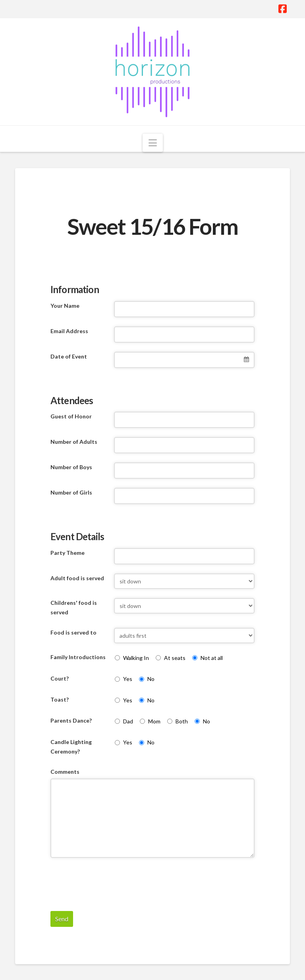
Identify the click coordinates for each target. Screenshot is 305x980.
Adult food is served (77, 578)
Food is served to (73, 632)
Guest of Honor (71, 416)
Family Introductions (78, 657)
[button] (153, 143)
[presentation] (111, 882)
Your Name (65, 306)
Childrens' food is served (74, 607)
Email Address (69, 331)
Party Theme (68, 553)
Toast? (60, 699)
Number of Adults (74, 442)
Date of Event (69, 356)
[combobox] (184, 360)
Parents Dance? (71, 720)
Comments (65, 772)
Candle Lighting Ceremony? (71, 747)
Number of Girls (71, 492)
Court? (60, 678)
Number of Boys (71, 467)
